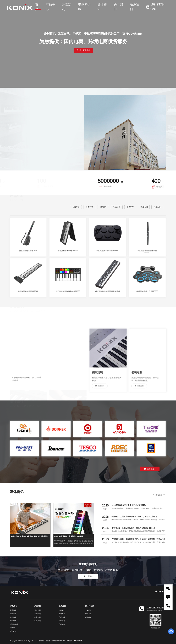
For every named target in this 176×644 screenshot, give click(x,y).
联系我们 (135, 7)
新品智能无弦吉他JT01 (28, 250)
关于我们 (118, 7)
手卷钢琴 (130, 207)
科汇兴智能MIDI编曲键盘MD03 (68, 291)
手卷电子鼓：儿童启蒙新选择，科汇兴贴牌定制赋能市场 (134, 528)
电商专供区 (84, 7)
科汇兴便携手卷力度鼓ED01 (107, 250)
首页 (37, 7)
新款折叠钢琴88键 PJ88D (68, 250)
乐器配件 (157, 207)
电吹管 (117, 207)
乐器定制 (67, 7)
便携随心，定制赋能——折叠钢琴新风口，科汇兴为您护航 (134, 516)
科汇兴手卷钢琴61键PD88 (28, 291)
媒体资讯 (102, 7)
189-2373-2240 (155, 7)
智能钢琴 (103, 207)
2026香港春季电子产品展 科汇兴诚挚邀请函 (129, 505)
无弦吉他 (76, 207)
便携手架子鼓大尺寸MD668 (147, 291)
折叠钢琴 (89, 207)
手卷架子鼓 (144, 207)
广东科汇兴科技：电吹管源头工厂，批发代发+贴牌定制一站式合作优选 (138, 540)
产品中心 (50, 7)
